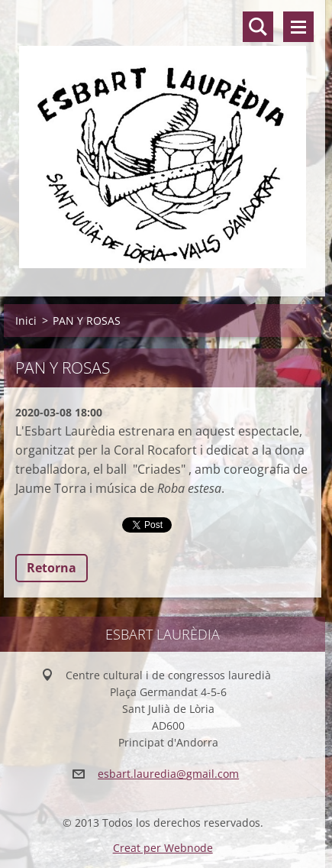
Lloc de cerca (258, 27)
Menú (298, 27)
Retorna (52, 568)
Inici (26, 321)
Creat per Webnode (163, 848)
